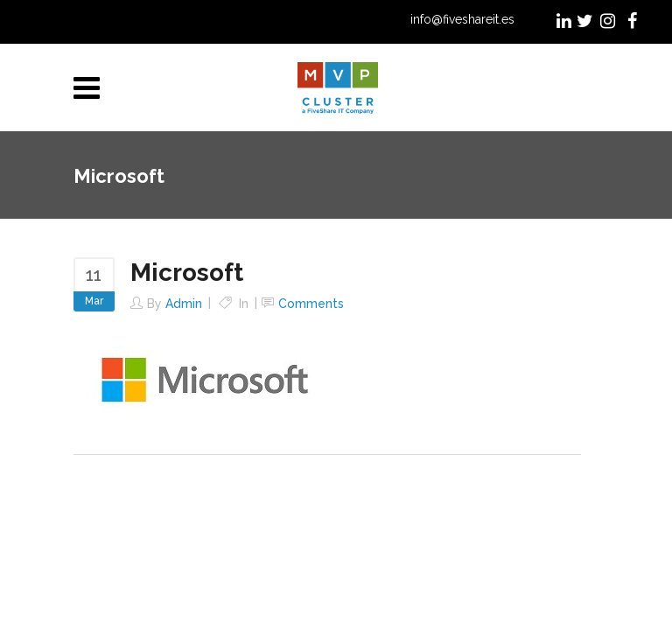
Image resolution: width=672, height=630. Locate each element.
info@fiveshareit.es (462, 19)
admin (184, 304)
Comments (311, 304)
